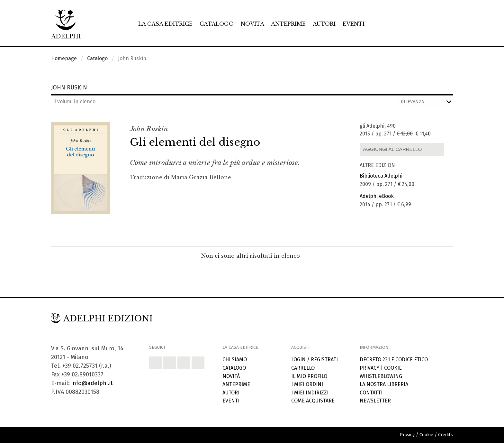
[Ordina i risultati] (424, 102)
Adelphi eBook (377, 196)
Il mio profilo (309, 376)
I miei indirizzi (310, 393)
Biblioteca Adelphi (381, 176)
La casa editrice (165, 24)
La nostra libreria (384, 384)
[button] (156, 363)
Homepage (64, 58)
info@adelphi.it (92, 383)
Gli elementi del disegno (195, 142)
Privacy (369, 368)
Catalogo (217, 24)
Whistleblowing (381, 376)
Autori (324, 24)
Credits (446, 435)
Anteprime (288, 24)
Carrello (303, 368)
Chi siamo (235, 360)
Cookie (393, 368)
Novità (252, 24)
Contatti (371, 393)
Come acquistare (313, 401)
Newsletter (375, 401)
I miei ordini (307, 384)
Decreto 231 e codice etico (394, 360)
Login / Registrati (315, 360)
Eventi (354, 24)
